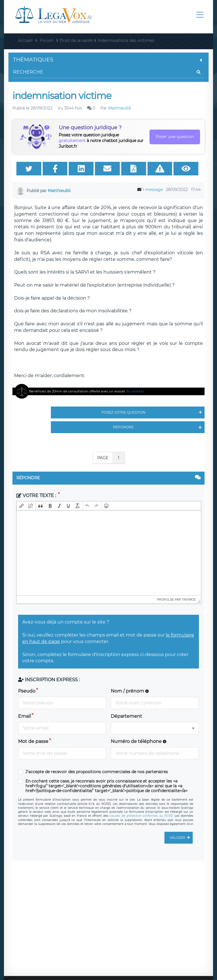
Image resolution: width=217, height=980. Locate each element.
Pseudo (27, 691)
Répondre (159, 427)
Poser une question (175, 137)
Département (126, 716)
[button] (21, 506)
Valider (181, 838)
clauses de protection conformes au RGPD (141, 816)
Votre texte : (37, 496)
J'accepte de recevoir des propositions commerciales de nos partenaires (97, 772)
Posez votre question (153, 412)
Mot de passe (33, 741)
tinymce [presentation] (189, 599)
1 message (153, 190)
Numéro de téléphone (139, 741)
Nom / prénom (130, 691)
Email (24, 716)
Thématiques (108, 60)
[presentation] (21, 506)
